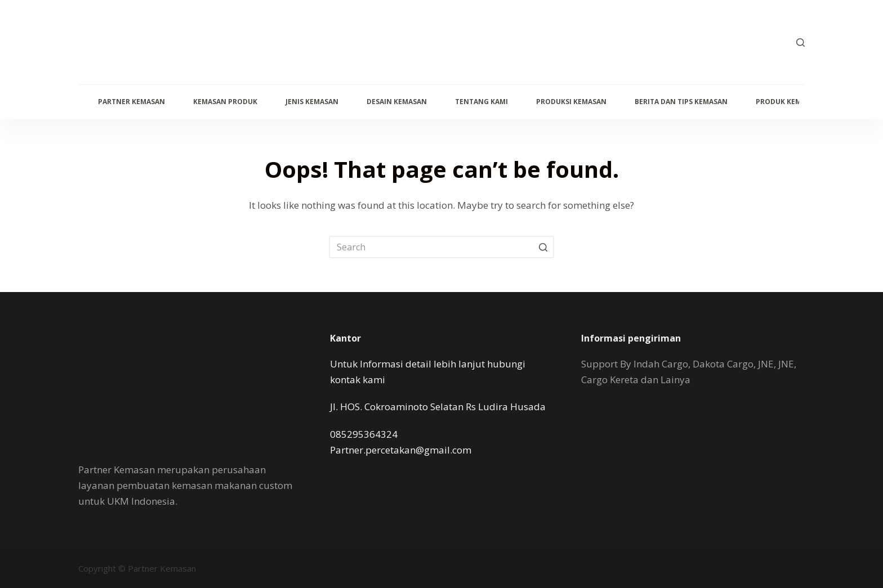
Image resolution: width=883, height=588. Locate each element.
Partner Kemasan (131, 102)
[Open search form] (801, 42)
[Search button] (543, 247)
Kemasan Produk (225, 102)
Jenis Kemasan (312, 102)
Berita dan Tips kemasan (681, 102)
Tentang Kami (481, 102)
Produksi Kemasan (571, 102)
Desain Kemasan (397, 102)
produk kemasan (788, 102)
